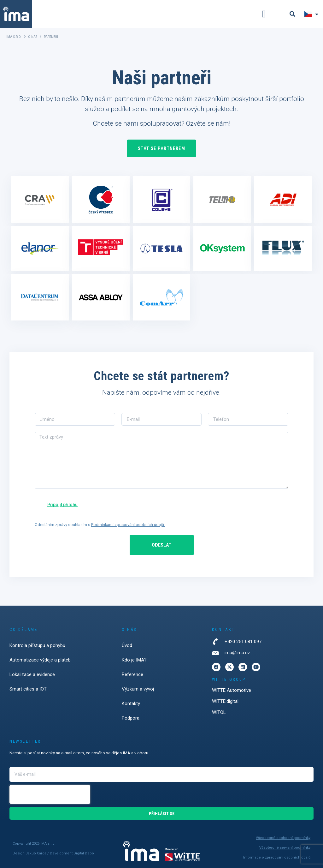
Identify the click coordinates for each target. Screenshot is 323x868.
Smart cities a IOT (28, 689)
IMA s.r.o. (14, 37)
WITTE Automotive (232, 690)
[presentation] (50, 794)
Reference (132, 674)
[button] (264, 14)
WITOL (219, 712)
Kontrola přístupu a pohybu (37, 645)
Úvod (127, 645)
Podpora (131, 718)
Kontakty (131, 703)
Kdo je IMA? (134, 660)
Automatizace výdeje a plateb (40, 660)
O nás (33, 37)
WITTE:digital (225, 701)
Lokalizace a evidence (32, 674)
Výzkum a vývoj (138, 689)
